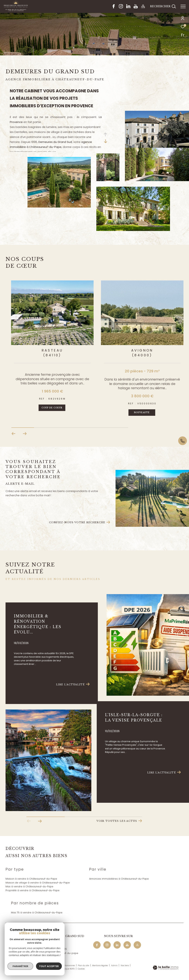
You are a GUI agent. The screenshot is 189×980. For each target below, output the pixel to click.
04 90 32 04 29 (51, 944)
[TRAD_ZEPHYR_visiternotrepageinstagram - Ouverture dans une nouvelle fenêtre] (121, 7)
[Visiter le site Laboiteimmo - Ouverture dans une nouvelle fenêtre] (166, 968)
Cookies (81, 969)
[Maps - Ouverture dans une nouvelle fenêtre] (143, 7)
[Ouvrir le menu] (183, 6)
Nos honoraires (68, 966)
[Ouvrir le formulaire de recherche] (163, 6)
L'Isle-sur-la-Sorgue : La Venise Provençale (134, 718)
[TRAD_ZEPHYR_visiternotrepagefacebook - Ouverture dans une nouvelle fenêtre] (114, 7)
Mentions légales (100, 966)
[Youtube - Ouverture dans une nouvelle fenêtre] (136, 7)
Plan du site (84, 966)
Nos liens (125, 966)
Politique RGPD (68, 969)
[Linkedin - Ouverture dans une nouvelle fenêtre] (128, 7)
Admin (115, 966)
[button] (25, 434)
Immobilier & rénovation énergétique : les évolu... (38, 624)
